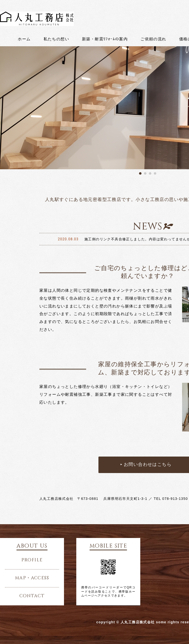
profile (32, 560)
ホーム (24, 39)
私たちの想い (56, 39)
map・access (32, 578)
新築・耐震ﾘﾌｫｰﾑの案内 (105, 39)
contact (32, 596)
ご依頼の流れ (153, 39)
